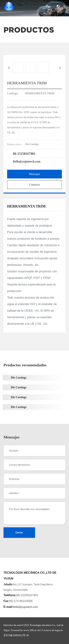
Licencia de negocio (53, 630)
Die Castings (19, 378)
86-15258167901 (24, 154)
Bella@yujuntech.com (27, 161)
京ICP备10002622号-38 (16, 635)
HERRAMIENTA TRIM (40, 93)
